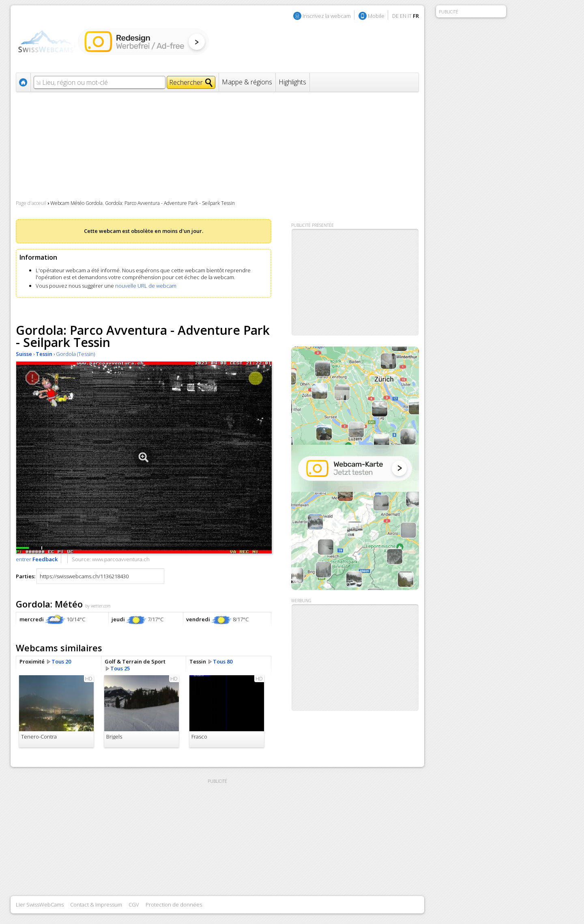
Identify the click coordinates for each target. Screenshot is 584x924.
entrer (37, 559)
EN (403, 16)
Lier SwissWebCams (40, 905)
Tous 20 (61, 661)
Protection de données (174, 905)
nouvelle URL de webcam (146, 286)
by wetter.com (98, 606)
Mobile (376, 16)
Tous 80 (223, 661)
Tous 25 (120, 668)
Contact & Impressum (96, 905)
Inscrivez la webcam (327, 16)
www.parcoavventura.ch (121, 559)
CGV (134, 905)
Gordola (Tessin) (75, 354)
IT (410, 16)
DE (395, 16)
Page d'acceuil (31, 203)
